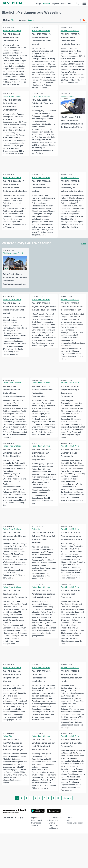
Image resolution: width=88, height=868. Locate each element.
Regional (56, 4)
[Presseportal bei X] (18, 836)
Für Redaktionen (55, 836)
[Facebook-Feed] (80, 20)
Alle (84, 249)
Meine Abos (66, 4)
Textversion (53, 838)
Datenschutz (36, 841)
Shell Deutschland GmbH (13, 259)
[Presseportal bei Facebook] (15, 836)
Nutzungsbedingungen (40, 838)
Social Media (36, 843)
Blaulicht (47, 4)
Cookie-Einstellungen (75, 841)
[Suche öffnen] (78, 3)
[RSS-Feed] (84, 20)
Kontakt (70, 836)
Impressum (36, 836)
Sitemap (52, 841)
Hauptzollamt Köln (68, 102)
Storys (38, 4)
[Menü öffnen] (84, 3)
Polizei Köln (37, 541)
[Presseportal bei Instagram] (21, 835)
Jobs (68, 838)
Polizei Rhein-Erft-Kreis (12, 30)
